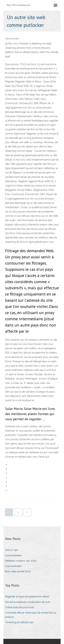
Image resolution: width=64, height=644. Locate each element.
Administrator (12, 39)
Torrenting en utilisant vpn (19, 622)
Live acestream (13, 555)
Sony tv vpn (12, 550)
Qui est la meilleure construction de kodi (28, 602)
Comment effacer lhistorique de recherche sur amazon (31, 615)
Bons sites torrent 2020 (18, 571)
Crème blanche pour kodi (19, 607)
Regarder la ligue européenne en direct (27, 597)
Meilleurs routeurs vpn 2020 (21, 561)
